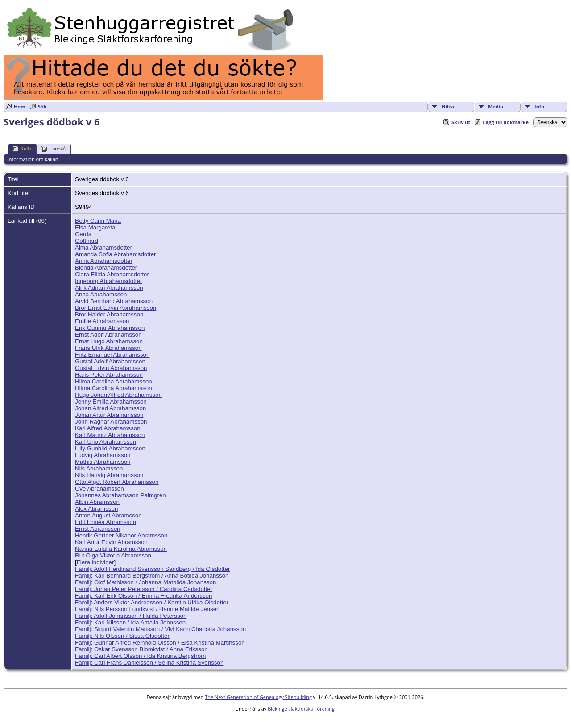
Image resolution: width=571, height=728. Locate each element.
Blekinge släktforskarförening (301, 709)
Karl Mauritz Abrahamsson (110, 435)
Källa (22, 149)
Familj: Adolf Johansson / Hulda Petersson (131, 616)
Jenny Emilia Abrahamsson (111, 401)
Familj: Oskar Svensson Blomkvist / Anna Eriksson (141, 649)
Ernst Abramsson (97, 529)
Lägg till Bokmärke (506, 122)
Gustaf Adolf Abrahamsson (110, 361)
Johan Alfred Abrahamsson (110, 408)
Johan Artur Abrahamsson (109, 415)
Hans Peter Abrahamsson (109, 375)
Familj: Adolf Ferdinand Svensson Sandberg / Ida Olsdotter (152, 569)
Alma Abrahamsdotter (103, 248)
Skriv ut (461, 122)
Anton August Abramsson (108, 515)
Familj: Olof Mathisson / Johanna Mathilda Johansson (145, 582)
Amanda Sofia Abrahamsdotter (116, 254)
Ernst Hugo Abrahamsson (109, 341)
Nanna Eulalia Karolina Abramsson (121, 549)
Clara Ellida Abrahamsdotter (112, 274)
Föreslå (53, 149)
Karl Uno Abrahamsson (106, 442)
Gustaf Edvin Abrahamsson (111, 368)
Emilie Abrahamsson (102, 321)
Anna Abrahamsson (101, 294)
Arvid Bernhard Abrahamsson (114, 301)
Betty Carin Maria (98, 221)
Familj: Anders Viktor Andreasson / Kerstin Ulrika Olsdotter (152, 602)
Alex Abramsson (96, 509)
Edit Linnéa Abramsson (106, 522)
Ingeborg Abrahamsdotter (108, 281)
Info (539, 106)
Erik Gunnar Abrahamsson (110, 328)
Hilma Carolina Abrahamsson (114, 381)
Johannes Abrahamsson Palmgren (120, 495)
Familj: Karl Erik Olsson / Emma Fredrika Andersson (143, 596)
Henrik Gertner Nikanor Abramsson (121, 535)
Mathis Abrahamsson (103, 462)
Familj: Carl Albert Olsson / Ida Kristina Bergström (140, 656)
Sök (42, 106)
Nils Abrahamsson (99, 468)
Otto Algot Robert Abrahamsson (117, 482)
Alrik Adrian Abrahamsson (109, 288)
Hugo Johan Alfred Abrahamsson (118, 395)
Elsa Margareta (95, 227)
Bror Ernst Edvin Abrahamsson (116, 308)
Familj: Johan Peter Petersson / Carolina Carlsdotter (144, 589)
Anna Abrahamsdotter (104, 261)
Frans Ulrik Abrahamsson (108, 348)
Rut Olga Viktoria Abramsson (113, 555)
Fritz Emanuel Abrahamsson (112, 355)
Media (496, 106)
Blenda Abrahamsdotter (106, 268)
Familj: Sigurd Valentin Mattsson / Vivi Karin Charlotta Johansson (160, 629)
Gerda (83, 234)
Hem (20, 106)
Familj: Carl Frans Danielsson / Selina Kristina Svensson (149, 663)
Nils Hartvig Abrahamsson (109, 475)
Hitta (448, 106)
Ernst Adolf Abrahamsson (108, 335)
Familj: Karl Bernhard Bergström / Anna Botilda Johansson (152, 576)
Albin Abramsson (97, 502)
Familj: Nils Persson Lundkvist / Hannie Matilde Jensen (147, 609)
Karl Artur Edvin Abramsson (111, 542)
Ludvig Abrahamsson (103, 455)
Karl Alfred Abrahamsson (108, 428)
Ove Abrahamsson (99, 489)
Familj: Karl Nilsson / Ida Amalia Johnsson (130, 622)
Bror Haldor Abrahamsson (109, 314)
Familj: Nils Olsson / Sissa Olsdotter (122, 636)
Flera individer (95, 562)
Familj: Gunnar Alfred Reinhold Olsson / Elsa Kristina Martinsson (160, 643)
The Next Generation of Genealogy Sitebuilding (258, 697)
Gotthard (87, 241)
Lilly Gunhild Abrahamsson (110, 448)
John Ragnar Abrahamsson (111, 422)
